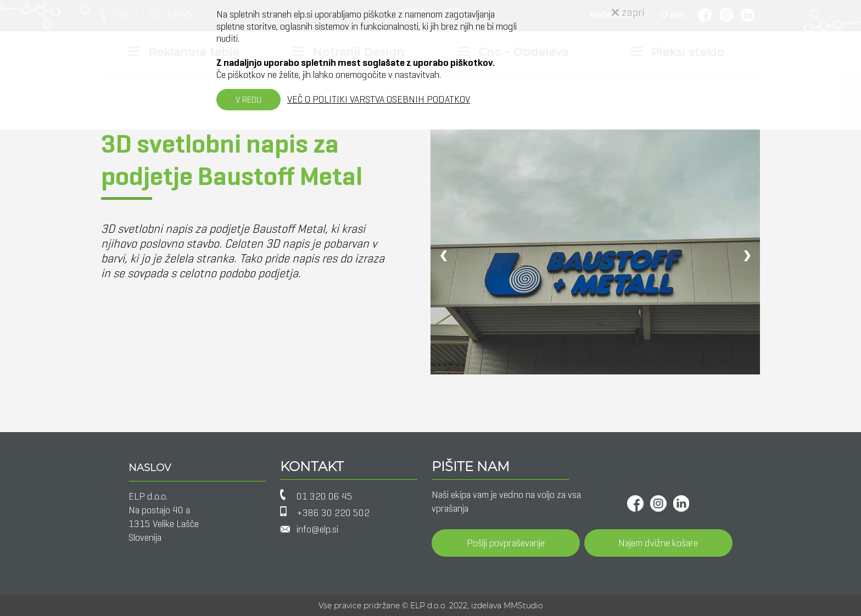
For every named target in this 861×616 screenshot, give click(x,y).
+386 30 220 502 (333, 513)
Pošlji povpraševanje (506, 543)
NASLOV (150, 468)
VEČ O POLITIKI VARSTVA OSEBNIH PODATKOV (379, 99)
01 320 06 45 (325, 496)
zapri (628, 12)
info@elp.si (317, 529)
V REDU (248, 100)
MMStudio (523, 606)
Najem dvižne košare (658, 543)
